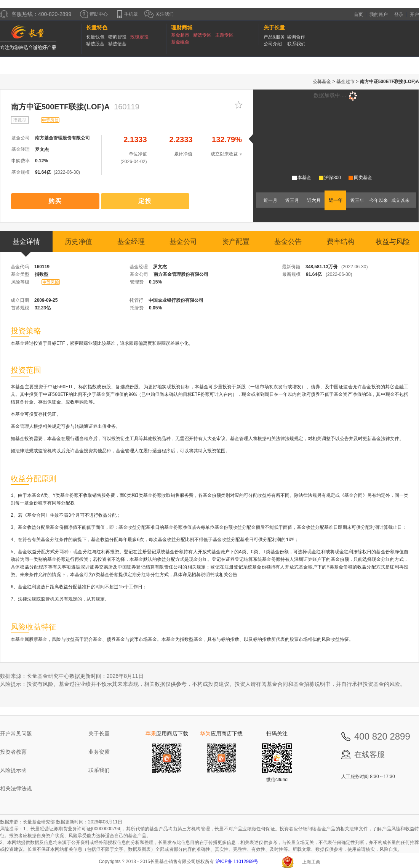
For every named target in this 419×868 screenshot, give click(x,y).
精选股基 (95, 44)
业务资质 (99, 752)
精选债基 (117, 44)
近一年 (336, 200)
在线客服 (369, 754)
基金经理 (131, 242)
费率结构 (341, 242)
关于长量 (99, 733)
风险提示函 (13, 770)
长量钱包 (95, 37)
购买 (55, 201)
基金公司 (183, 242)
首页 (358, 14)
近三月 (292, 200)
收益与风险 (393, 242)
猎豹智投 (117, 37)
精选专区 (202, 35)
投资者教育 (13, 752)
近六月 (314, 200)
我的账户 (379, 14)
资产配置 (236, 242)
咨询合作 (296, 37)
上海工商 (311, 862)
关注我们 (159, 14)
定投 (145, 201)
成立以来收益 (226, 154)
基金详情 (26, 245)
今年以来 (379, 200)
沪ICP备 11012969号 (238, 862)
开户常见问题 (16, 733)
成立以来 (400, 200)
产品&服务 (274, 37)
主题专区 (224, 35)
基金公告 (288, 242)
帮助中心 (94, 14)
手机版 (128, 14)
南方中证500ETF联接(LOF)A (60, 107)
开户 (414, 14)
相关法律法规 (16, 788)
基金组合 (180, 42)
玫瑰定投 (139, 37)
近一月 (270, 200)
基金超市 (180, 35)
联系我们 (296, 44)
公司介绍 (273, 44)
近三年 (357, 200)
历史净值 (78, 242)
